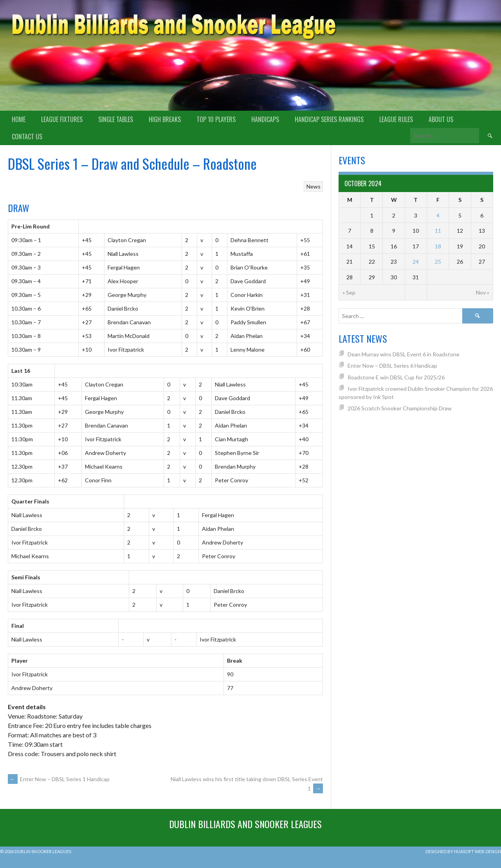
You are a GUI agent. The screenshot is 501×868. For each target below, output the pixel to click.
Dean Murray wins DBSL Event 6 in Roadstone (404, 354)
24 (416, 261)
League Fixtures (62, 119)
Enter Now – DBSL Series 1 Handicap (59, 779)
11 (438, 231)
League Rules (396, 119)
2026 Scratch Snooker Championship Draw (400, 408)
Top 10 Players (216, 119)
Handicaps (265, 119)
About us (441, 119)
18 (438, 246)
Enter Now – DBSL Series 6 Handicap (392, 366)
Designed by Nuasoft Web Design (463, 851)
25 (438, 261)
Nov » (483, 292)
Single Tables (116, 119)
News (314, 186)
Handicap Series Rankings (329, 119)
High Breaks (165, 119)
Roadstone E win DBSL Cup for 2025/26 (396, 377)
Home (19, 119)
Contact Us (27, 137)
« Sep (349, 292)
